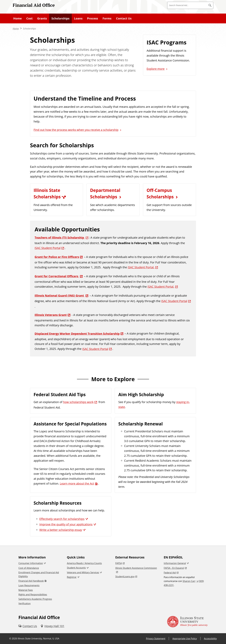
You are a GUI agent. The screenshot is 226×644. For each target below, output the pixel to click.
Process (93, 18)
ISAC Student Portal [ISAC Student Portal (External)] (48, 248)
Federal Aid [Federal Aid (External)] (170, 573)
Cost (30, 18)
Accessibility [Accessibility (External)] (210, 639)
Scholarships (60, 18)
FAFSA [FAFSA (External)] (119, 563)
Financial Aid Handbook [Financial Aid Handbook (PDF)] (31, 581)
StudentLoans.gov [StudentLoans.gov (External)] (125, 576)
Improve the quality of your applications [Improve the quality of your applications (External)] (66, 524)
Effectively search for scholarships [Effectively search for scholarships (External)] (62, 519)
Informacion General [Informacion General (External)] (175, 563)
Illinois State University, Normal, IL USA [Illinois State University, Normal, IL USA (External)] (38, 639)
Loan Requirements (29, 585)
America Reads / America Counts (84, 563)
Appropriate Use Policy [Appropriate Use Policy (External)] (185, 639)
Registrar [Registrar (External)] (72, 577)
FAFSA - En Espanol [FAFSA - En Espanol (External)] (174, 568)
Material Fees (26, 590)
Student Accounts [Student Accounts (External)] (76, 568)
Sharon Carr (189, 581)
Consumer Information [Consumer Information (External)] (31, 563)
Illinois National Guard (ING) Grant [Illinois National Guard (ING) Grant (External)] (60, 296)
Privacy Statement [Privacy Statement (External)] (156, 639)
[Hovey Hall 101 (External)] (52, 626)
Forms (107, 18)
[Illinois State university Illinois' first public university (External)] (187, 622)
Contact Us (124, 18)
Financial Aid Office (34, 5)
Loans (78, 18)
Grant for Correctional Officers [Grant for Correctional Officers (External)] (57, 276)
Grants (42, 18)
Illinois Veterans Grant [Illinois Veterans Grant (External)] (51, 315)
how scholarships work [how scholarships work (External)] (78, 402)
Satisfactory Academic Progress (35, 599)
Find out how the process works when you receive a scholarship (76, 130)
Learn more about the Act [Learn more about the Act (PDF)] (77, 484)
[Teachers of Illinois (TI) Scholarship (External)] (62, 238)
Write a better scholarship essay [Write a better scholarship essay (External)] (61, 530)
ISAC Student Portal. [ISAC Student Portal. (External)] (141, 267)
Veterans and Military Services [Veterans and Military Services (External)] (83, 572)
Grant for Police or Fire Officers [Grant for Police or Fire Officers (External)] (57, 257)
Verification (25, 603)
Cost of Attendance (29, 568)
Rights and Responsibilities (33, 595)
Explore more (156, 69)
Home (18, 18)
